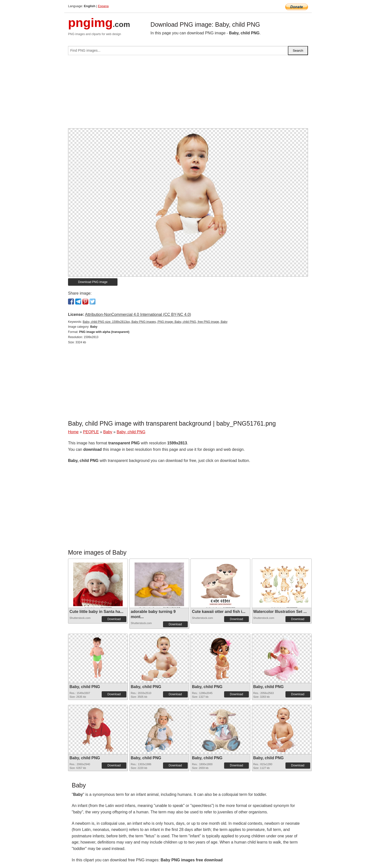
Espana (103, 6)
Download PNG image (93, 282)
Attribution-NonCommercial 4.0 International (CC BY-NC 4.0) (138, 315)
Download (114, 619)
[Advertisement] (188, 94)
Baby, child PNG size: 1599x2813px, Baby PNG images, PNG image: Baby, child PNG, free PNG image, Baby (155, 322)
